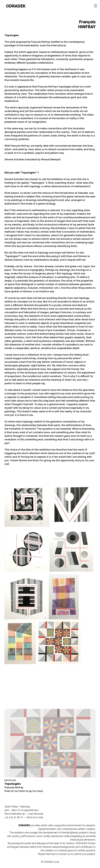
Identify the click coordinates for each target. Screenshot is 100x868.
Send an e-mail (35, 817)
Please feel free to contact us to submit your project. (67, 854)
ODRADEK (16, 6)
